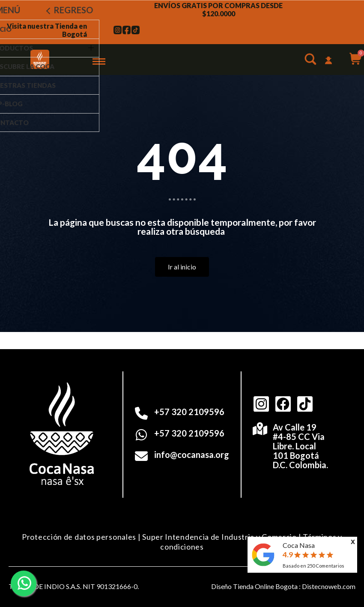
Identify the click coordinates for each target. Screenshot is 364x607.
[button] (311, 61)
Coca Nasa (299, 545)
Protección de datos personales (79, 537)
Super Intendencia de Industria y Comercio (219, 537)
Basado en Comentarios (313, 566)
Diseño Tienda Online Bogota (254, 586)
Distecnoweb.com (329, 586)
